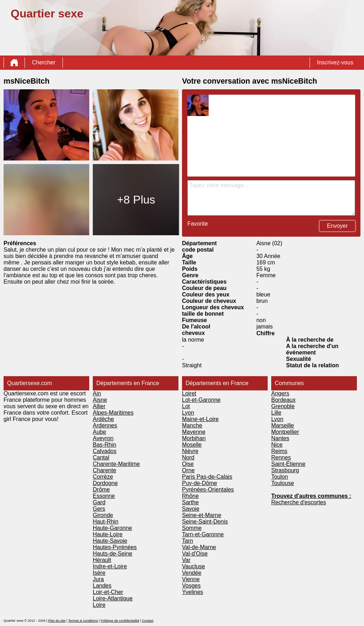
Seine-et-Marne (202, 515)
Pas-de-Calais (214, 477)
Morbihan (194, 438)
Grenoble (283, 406)
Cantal (101, 457)
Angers (280, 393)
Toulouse (283, 483)
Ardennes (105, 425)
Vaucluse (194, 566)
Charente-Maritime (116, 464)
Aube (99, 432)
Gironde (103, 515)
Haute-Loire (108, 534)
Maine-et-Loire (200, 419)
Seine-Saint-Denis (205, 522)
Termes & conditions (83, 621)
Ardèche (103, 419)
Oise (188, 464)
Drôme (101, 490)
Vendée (192, 573)
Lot (186, 406)
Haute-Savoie (110, 541)
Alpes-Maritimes (113, 413)
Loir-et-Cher (108, 592)
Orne (188, 470)
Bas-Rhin (105, 445)
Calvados (105, 451)
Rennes (281, 457)
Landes (102, 586)
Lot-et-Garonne (201, 400)
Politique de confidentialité (120, 621)
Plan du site (57, 621)
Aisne (100, 400)
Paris (189, 477)
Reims (279, 451)
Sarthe (190, 502)
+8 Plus (136, 200)
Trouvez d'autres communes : (311, 496)
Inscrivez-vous (335, 62)
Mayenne (194, 432)
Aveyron (103, 438)
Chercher (44, 62)
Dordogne (105, 483)
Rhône (190, 496)
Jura (98, 579)
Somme (192, 528)
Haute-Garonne (112, 528)
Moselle (192, 445)
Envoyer (338, 226)
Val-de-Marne (199, 547)
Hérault (102, 560)
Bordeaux (283, 400)
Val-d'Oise (195, 554)
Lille (276, 413)
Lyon (188, 413)
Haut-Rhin (106, 522)
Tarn (188, 541)
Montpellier (285, 432)
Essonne (104, 496)
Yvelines (193, 592)
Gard (99, 502)
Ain (97, 393)
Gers (99, 509)
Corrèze (103, 477)
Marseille (283, 425)
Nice (277, 445)
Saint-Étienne (288, 464)
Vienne (191, 579)
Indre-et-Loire (110, 566)
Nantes (280, 438)
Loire (99, 605)
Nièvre (190, 451)
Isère (99, 573)
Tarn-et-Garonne (203, 534)
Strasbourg (285, 470)
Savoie (191, 509)
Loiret (189, 393)
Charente (105, 470)
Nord (188, 457)
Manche (192, 425)
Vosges (191, 586)
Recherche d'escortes (299, 502)
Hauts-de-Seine (113, 554)
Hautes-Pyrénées (115, 547)
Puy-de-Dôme (200, 483)
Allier (99, 406)
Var (186, 560)
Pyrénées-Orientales (208, 490)
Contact (148, 621)
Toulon (280, 477)
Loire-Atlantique (113, 598)
